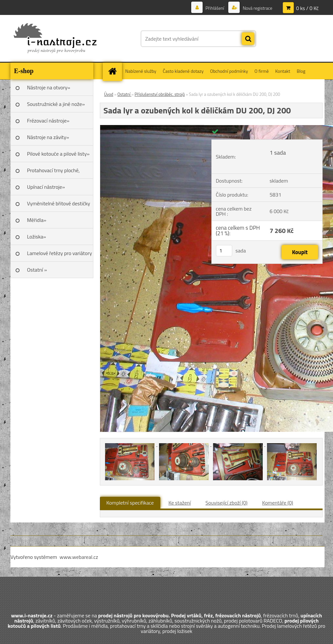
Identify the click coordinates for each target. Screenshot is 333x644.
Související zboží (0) (226, 503)
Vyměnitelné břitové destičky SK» (59, 206)
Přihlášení (215, 8)
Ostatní (124, 94)
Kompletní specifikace (130, 503)
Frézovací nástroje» (48, 121)
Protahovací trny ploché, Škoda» (53, 173)
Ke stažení (180, 503)
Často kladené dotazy (183, 71)
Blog (301, 71)
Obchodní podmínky (229, 71)
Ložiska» (36, 237)
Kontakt (283, 71)
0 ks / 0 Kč (307, 8)
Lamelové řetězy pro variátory (60, 253)
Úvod (109, 94)
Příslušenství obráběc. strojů (160, 94)
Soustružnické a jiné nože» (56, 104)
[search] (248, 39)
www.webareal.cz (79, 557)
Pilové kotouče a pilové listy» (58, 154)
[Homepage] (114, 71)
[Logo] (55, 39)
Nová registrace (257, 8)
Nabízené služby (141, 71)
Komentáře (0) (278, 503)
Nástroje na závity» (48, 137)
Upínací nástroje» (46, 187)
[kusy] (224, 251)
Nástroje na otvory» (49, 87)
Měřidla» (37, 220)
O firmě (262, 71)
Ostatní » (37, 270)
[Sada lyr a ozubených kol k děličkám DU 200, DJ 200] (130, 444)
